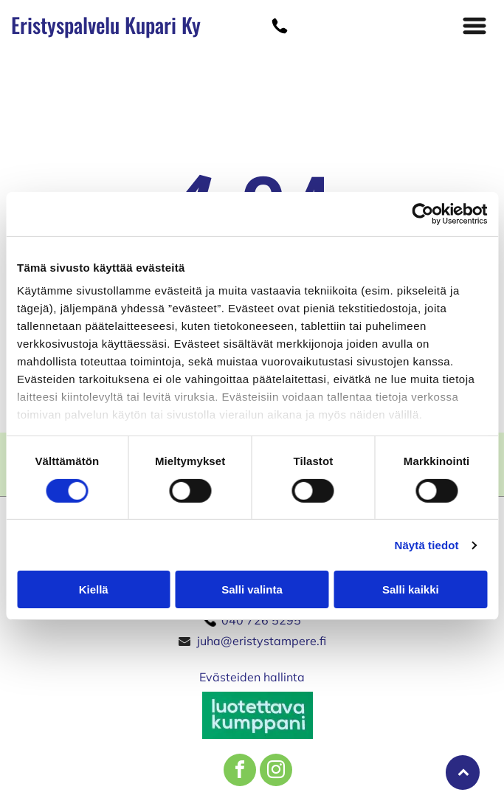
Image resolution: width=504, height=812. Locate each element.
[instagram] (276, 772)
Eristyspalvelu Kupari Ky (106, 25)
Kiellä (94, 589)
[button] (474, 26)
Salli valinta (252, 589)
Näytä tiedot (427, 545)
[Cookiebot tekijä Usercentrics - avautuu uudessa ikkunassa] (422, 214)
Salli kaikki (411, 589)
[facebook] (240, 772)
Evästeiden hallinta (252, 677)
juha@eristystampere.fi (262, 641)
